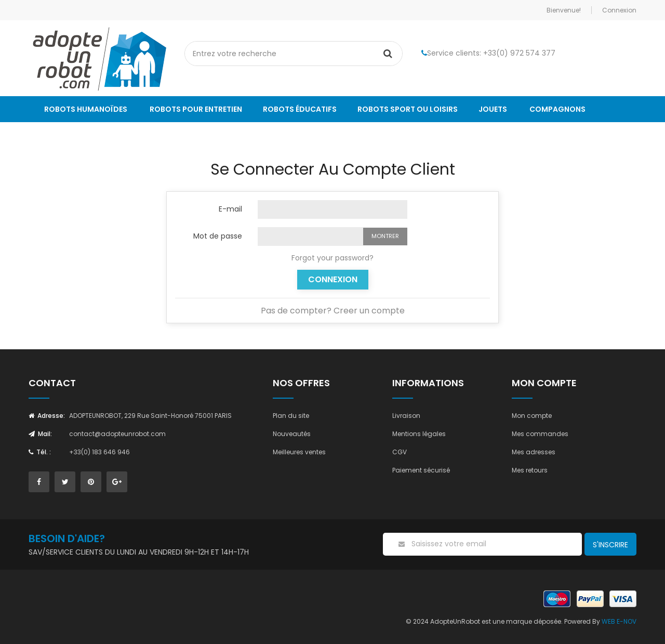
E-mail (230, 208)
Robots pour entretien (196, 109)
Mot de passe (218, 235)
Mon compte (532, 416)
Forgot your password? (332, 258)
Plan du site (291, 416)
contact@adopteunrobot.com (117, 434)
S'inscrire (610, 545)
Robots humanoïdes (86, 109)
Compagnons (557, 109)
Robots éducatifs (300, 109)
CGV (400, 452)
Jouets (493, 109)
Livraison (406, 416)
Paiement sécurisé (421, 470)
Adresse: (47, 416)
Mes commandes (540, 434)
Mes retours (530, 470)
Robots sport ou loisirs (408, 109)
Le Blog (59, 135)
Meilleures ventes (299, 452)
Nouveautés (292, 434)
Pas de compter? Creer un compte (333, 311)
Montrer (385, 236)
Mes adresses (534, 452)
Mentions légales (419, 434)
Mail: (40, 434)
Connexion (333, 279)
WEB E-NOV (619, 621)
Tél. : (40, 452)
